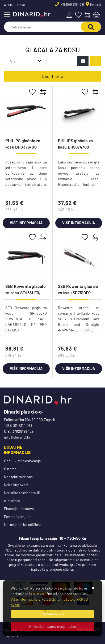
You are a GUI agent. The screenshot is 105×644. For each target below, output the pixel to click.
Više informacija (26, 223)
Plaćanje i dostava (19, 509)
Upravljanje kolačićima (23, 525)
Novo (21, 5)
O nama (10, 469)
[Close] (52, 614)
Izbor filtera (52, 76)
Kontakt (96, 4)
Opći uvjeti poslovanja (22, 461)
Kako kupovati (16, 485)
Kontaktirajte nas (18, 477)
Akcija (8, 5)
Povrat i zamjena (18, 517)
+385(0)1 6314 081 (72, 4)
